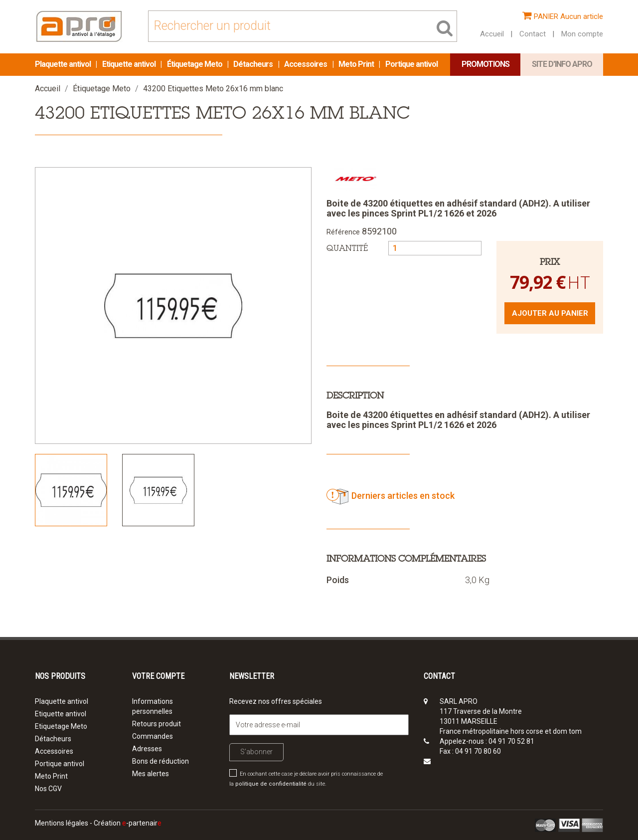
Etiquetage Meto (61, 726)
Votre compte (158, 676)
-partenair (142, 823)
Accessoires (306, 64)
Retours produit (157, 724)
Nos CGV (48, 789)
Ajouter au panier (550, 313)
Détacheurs (254, 64)
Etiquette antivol (130, 64)
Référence (343, 232)
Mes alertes (151, 774)
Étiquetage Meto (195, 64)
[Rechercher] (303, 26)
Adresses (147, 749)
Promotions (485, 64)
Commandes (153, 736)
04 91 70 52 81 (511, 741)
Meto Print (357, 64)
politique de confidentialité (271, 784)
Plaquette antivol (64, 64)
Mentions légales (62, 823)
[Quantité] (435, 248)
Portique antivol (411, 64)
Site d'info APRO (562, 64)
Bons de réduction (160, 761)
